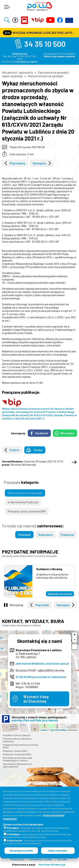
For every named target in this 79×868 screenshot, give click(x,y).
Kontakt (62, 859)
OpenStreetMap (58, 730)
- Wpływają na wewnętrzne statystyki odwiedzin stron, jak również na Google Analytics (37, 842)
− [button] (75, 640)
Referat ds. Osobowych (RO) (17, 754)
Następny (63, 605)
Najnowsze (46, 535)
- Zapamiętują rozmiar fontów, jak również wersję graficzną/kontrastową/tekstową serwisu (37, 836)
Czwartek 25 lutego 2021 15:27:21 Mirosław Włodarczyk (33, 463)
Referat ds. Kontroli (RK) (15, 751)
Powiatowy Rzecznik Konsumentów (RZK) (21, 746)
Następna (39, 163)
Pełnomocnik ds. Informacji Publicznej (17, 740)
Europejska (69, 20)
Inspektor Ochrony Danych (17, 735)
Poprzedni (42, 605)
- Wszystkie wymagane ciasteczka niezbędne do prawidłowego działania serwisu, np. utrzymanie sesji (36, 829)
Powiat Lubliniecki (24, 20)
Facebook (42, 433)
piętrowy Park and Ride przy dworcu (35, 720)
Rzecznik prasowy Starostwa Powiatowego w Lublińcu (17, 759)
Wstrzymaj (16, 605)
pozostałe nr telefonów (49, 677)
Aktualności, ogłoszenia (17, 72)
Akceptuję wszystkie (21, 851)
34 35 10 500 (45, 44)
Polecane (24, 535)
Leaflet (43, 730)
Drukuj (38, 450)
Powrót (15, 450)
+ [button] (75, 635)
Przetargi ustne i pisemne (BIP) (27, 511)
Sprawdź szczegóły (60, 594)
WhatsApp (67, 433)
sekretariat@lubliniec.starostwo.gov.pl (42, 663)
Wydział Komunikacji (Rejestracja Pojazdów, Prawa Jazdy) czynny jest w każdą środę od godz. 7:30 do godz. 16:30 (40, 33)
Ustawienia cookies (41, 859)
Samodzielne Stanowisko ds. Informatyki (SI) (18, 765)
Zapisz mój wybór (58, 851)
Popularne (67, 535)
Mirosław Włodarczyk (52, 864)
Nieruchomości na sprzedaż (45, 76)
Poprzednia (17, 163)
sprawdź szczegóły (27, 62)
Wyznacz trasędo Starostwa (36, 699)
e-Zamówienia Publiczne (23, 502)
